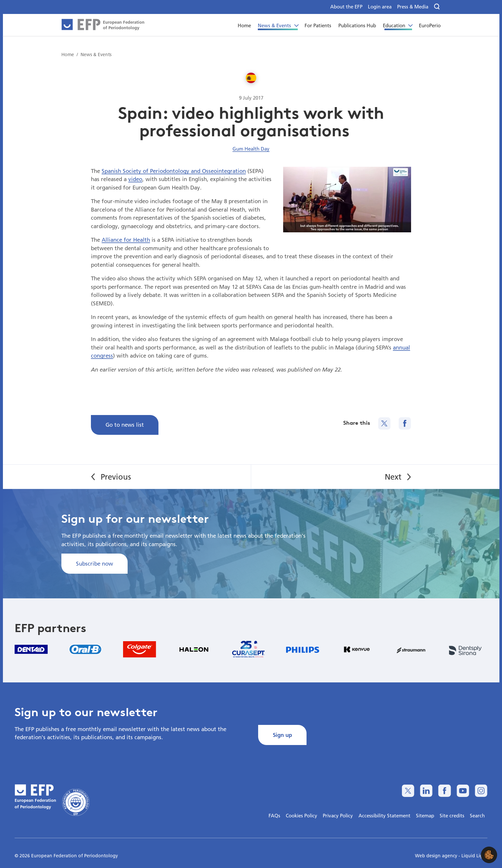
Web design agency (437, 856)
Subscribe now (94, 563)
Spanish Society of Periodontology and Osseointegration (174, 171)
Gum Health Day (251, 149)
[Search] (437, 7)
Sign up (282, 735)
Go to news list (125, 425)
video (135, 179)
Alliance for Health (126, 240)
